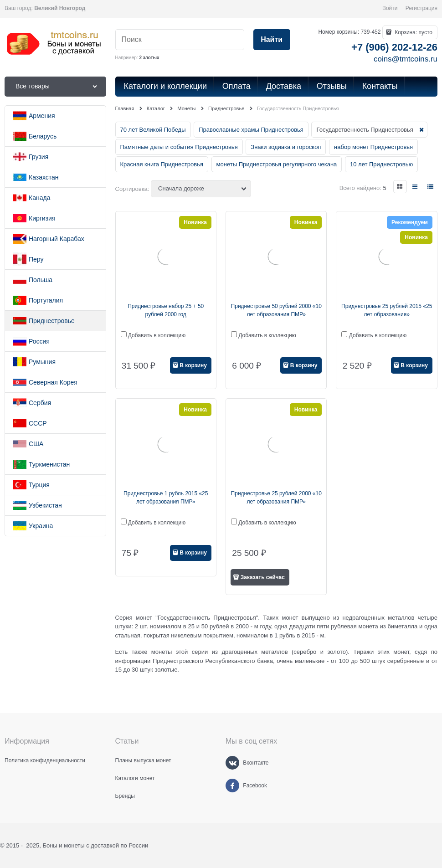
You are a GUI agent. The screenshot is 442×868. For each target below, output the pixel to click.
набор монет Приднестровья (373, 147)
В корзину (193, 365)
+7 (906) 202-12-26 (394, 47)
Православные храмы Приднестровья (251, 130)
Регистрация (421, 8)
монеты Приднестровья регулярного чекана (277, 164)
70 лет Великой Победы (153, 130)
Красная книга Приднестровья (162, 164)
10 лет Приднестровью (381, 164)
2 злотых (149, 58)
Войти (390, 8)
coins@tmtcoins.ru (406, 59)
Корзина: (413, 32)
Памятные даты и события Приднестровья (179, 147)
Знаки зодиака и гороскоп (286, 147)
